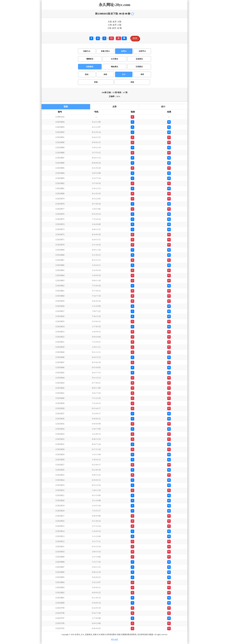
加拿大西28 (105, 51)
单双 (142, 74)
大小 (124, 74)
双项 (96, 82)
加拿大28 (87, 51)
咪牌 (135, 38)
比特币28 (142, 51)
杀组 (105, 74)
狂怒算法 (90, 67)
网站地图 (114, 639)
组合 (87, 74)
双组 (132, 82)
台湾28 (124, 51)
